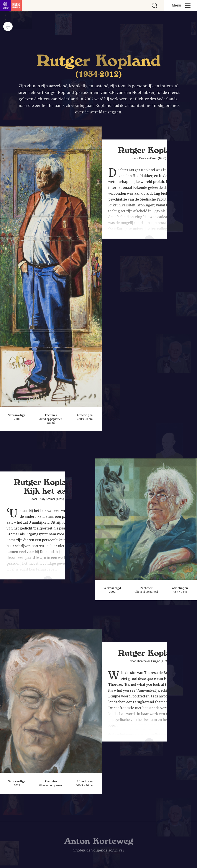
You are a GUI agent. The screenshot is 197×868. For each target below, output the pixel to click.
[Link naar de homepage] (11, 5)
